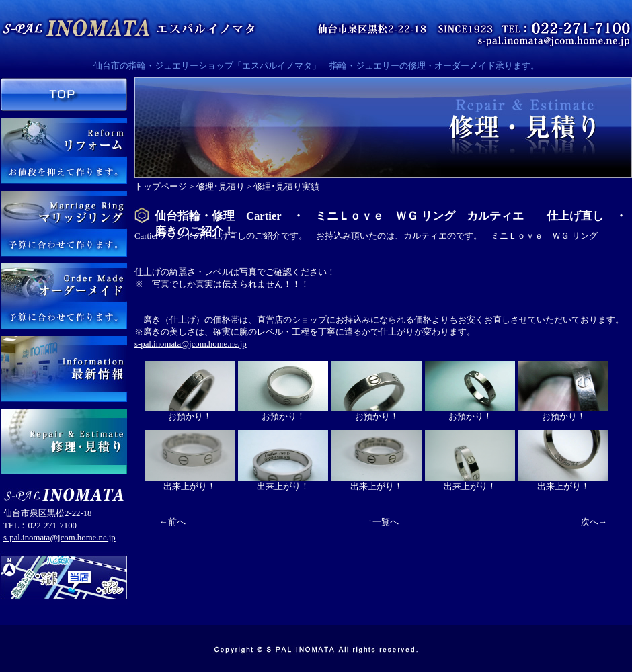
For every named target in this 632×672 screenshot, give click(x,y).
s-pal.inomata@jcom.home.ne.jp (60, 538)
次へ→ (594, 522)
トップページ (161, 187)
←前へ (172, 522)
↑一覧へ (383, 522)
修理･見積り (221, 187)
